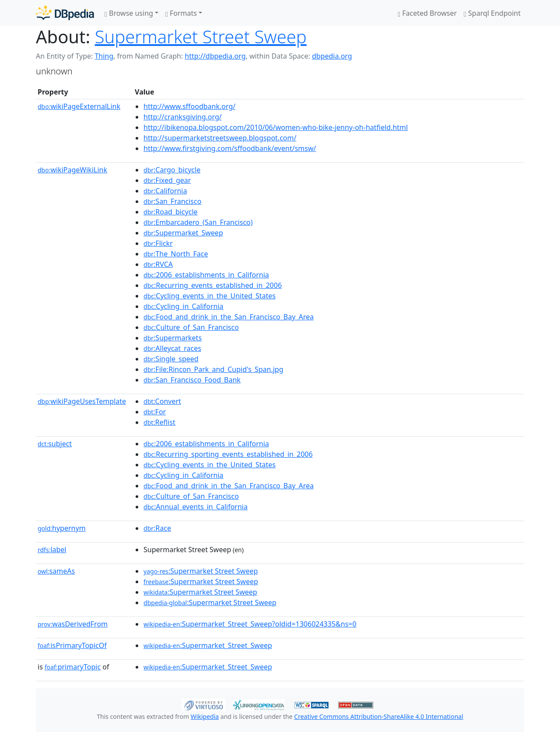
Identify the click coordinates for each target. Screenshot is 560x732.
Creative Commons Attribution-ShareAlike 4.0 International (378, 716)
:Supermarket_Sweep (183, 233)
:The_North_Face (176, 254)
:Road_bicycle (171, 212)
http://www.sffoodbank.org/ (189, 106)
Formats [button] (181, 13)
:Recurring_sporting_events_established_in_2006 (228, 454)
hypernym (62, 528)
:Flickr (158, 243)
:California (165, 191)
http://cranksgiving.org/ (183, 117)
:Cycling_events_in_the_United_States (210, 296)
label (52, 550)
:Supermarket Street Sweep (201, 571)
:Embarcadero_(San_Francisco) (198, 222)
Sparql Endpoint (492, 13)
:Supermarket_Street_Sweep (208, 645)
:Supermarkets (173, 338)
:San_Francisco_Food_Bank (192, 380)
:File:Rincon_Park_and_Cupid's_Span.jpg (213, 369)
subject (55, 444)
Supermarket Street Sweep (201, 37)
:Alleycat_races (172, 348)
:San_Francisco (172, 201)
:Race (157, 528)
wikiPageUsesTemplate (82, 401)
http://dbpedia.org (215, 56)
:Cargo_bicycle (172, 170)
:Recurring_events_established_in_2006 (213, 285)
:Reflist (159, 422)
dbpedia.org (332, 56)
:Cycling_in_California (184, 306)
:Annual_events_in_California (196, 507)
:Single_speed (171, 359)
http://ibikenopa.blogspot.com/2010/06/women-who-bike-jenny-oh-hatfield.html (276, 127)
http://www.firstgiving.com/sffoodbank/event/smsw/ (230, 148)
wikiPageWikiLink (72, 170)
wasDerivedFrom (73, 624)
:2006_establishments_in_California (206, 275)
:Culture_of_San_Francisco (191, 327)
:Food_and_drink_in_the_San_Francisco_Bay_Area (229, 317)
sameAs (56, 571)
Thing (104, 56)
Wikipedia (205, 716)
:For (155, 412)
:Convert (162, 401)
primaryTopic (73, 667)
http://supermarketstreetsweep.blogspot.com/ (220, 138)
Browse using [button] (129, 13)
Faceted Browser (427, 13)
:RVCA (158, 264)
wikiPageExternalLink (79, 106)
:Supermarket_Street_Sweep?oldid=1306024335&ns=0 (250, 624)
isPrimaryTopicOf (72, 645)
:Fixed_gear (167, 180)
